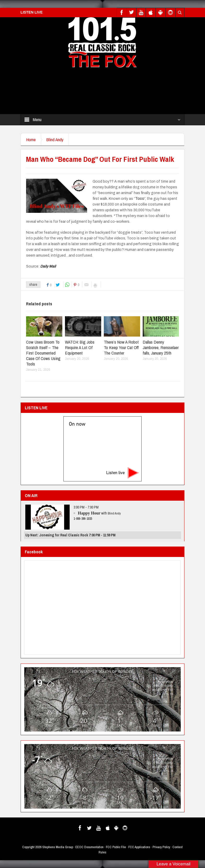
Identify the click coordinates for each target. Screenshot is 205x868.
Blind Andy (55, 139)
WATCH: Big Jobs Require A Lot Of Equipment (80, 347)
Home (31, 139)
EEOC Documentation (89, 847)
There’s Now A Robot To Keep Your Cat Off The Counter (121, 347)
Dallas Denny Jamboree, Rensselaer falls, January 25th (161, 347)
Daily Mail (48, 266)
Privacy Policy (161, 847)
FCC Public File (116, 847)
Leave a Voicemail (173, 864)
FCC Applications (139, 847)
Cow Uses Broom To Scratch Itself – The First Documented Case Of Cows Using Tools (43, 353)
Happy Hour (89, 513)
